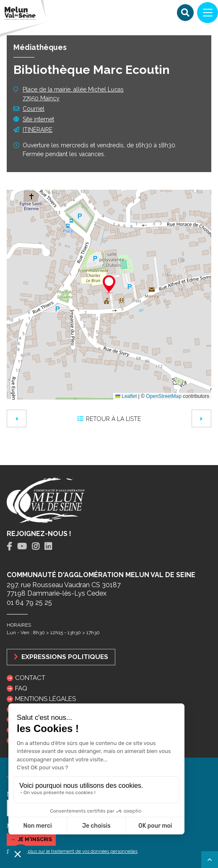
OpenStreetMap (164, 396)
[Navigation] (208, 13)
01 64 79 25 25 (29, 603)
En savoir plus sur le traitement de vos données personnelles (72, 851)
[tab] (9, 547)
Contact (30, 678)
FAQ (21, 688)
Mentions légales (45, 699)
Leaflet (126, 396)
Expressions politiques (61, 657)
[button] (109, 285)
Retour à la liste (109, 419)
